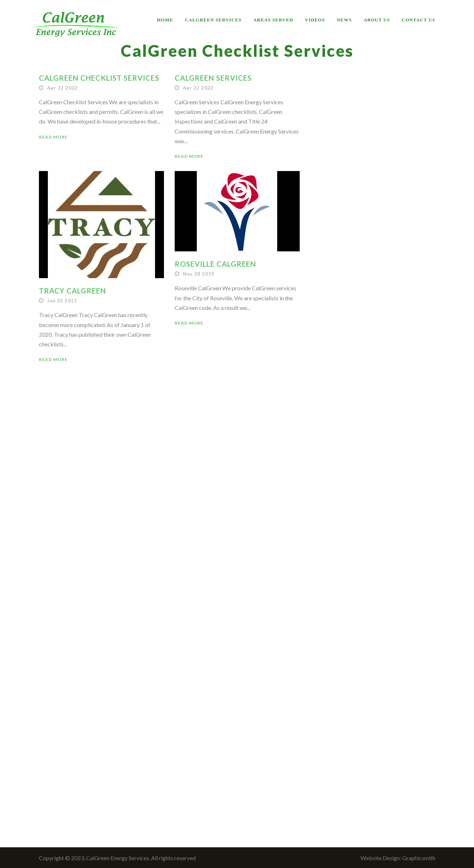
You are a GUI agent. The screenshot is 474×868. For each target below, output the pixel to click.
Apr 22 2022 (63, 88)
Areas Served (273, 20)
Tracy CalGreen (73, 291)
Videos (315, 20)
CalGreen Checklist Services (99, 78)
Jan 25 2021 (62, 301)
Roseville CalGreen (215, 264)
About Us (377, 20)
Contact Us (419, 20)
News (344, 20)
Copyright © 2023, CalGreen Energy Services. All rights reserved (117, 858)
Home (165, 20)
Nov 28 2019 (199, 274)
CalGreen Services (213, 20)
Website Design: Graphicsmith (398, 858)
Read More (53, 137)
